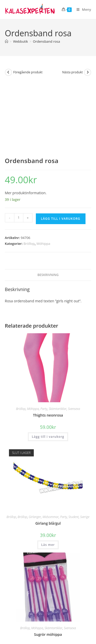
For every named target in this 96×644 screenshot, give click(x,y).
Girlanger (35, 447)
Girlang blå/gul (48, 453)
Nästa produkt (72, 72)
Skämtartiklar (57, 339)
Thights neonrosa (48, 345)
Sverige (85, 447)
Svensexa (74, 339)
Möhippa (43, 174)
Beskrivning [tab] (48, 205)
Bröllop (29, 174)
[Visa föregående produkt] (8, 72)
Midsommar (51, 447)
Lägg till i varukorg (61, 149)
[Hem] (7, 41)
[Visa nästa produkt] (88, 72)
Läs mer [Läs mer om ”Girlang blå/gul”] (48, 475)
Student (73, 447)
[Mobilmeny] (82, 9)
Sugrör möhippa (48, 564)
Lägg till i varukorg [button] (48, 367)
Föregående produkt (28, 72)
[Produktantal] (19, 148)
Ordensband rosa (47, 41)
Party (44, 339)
